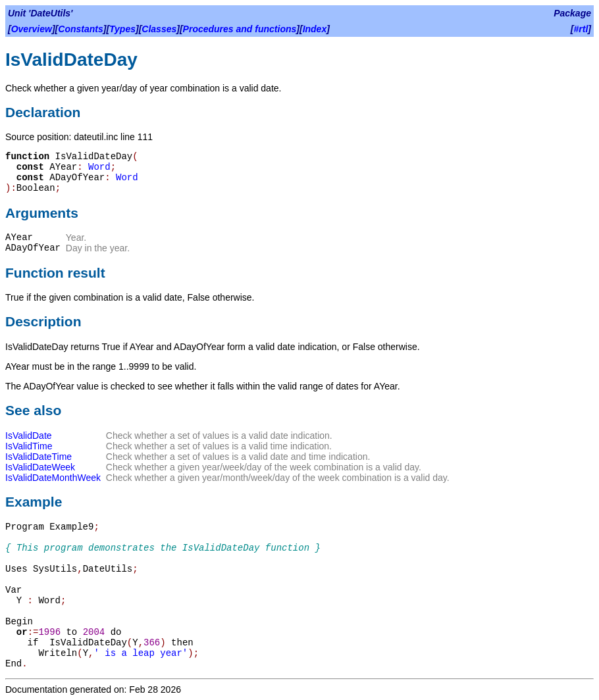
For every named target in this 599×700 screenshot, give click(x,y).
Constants (80, 29)
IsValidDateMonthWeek (53, 478)
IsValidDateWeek (40, 467)
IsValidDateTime (39, 457)
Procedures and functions (240, 29)
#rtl (581, 29)
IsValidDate (29, 436)
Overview (32, 29)
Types (122, 29)
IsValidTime (29, 446)
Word (99, 167)
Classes (159, 29)
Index (315, 29)
